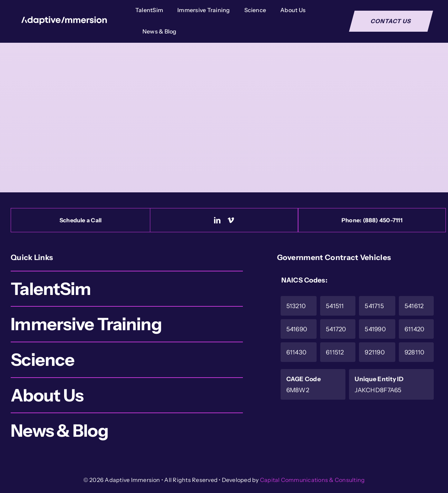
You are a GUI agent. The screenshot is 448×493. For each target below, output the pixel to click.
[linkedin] (217, 220)
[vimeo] (231, 220)
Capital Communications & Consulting (312, 480)
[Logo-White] (64, 20)
